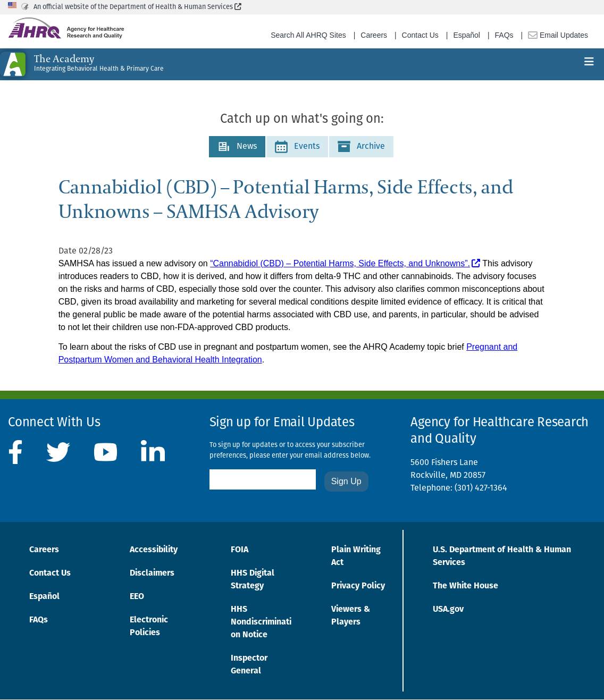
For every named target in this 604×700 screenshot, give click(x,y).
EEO (137, 597)
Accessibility (154, 550)
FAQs (504, 35)
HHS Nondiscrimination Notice (261, 622)
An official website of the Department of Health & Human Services (137, 7)
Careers (374, 35)
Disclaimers (152, 574)
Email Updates (558, 35)
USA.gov (448, 610)
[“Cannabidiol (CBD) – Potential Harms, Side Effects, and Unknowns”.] (345, 264)
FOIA (240, 550)
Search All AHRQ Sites (308, 35)
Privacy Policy (358, 586)
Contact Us (420, 35)
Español (467, 35)
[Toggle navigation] (589, 64)
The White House (465, 586)
